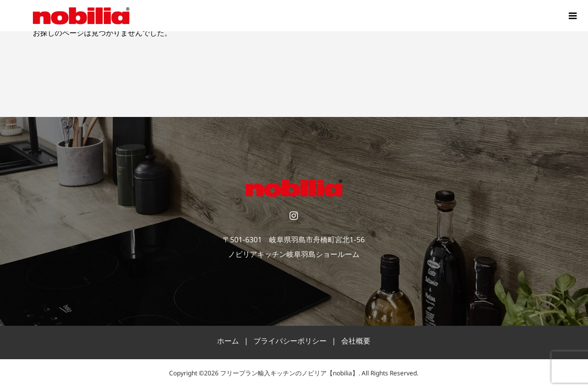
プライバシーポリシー (290, 343)
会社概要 (356, 343)
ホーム (228, 343)
